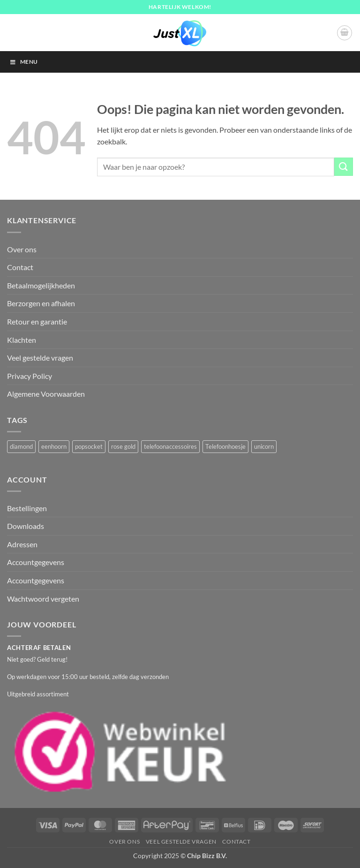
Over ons (22, 249)
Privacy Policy (30, 376)
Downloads (26, 526)
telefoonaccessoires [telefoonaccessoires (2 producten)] (170, 446)
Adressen (22, 544)
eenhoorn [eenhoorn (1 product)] (54, 446)
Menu (23, 62)
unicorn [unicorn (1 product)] (264, 446)
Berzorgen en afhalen (41, 303)
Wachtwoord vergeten (43, 599)
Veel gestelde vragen (40, 358)
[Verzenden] (344, 167)
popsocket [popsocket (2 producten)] (89, 446)
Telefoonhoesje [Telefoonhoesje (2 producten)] (225, 446)
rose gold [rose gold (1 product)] (123, 446)
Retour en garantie (37, 321)
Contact (20, 267)
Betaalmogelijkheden (41, 285)
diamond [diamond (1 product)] (21, 446)
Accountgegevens (36, 562)
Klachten (22, 340)
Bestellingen (27, 508)
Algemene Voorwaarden (46, 394)
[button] (345, 33)
